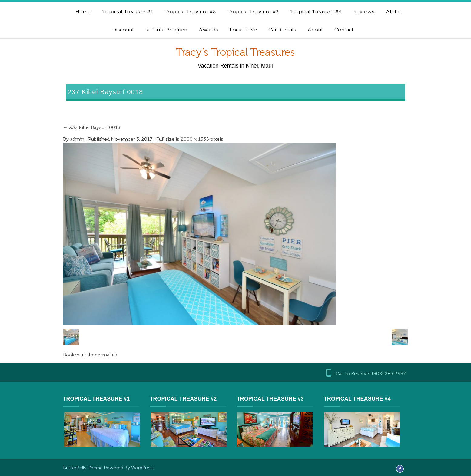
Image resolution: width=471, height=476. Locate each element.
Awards (208, 30)
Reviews (364, 12)
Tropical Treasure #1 (128, 12)
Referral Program (166, 30)
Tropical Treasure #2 (190, 12)
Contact (344, 30)
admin (77, 139)
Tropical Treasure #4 (316, 12)
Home (83, 12)
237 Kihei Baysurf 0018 (92, 127)
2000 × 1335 (195, 139)
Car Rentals (282, 30)
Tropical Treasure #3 (253, 12)
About (315, 30)
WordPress (142, 468)
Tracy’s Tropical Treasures (235, 52)
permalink (106, 355)
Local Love (243, 30)
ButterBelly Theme (83, 468)
